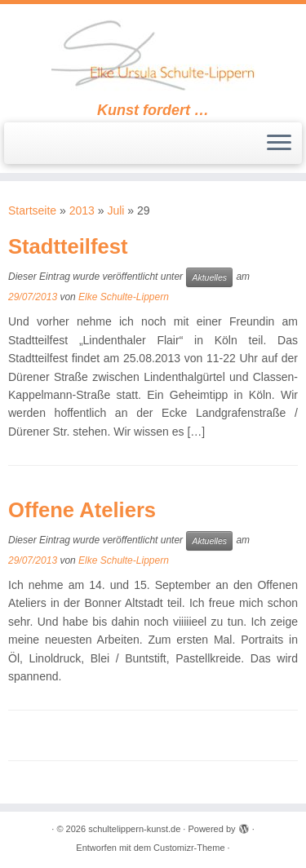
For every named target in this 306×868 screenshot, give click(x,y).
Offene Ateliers (82, 510)
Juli (115, 210)
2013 (82, 210)
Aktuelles (209, 277)
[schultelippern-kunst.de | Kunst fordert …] (153, 53)
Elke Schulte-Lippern (124, 297)
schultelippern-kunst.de (134, 829)
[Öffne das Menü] (279, 144)
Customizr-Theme (189, 848)
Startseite (32, 210)
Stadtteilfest (68, 246)
